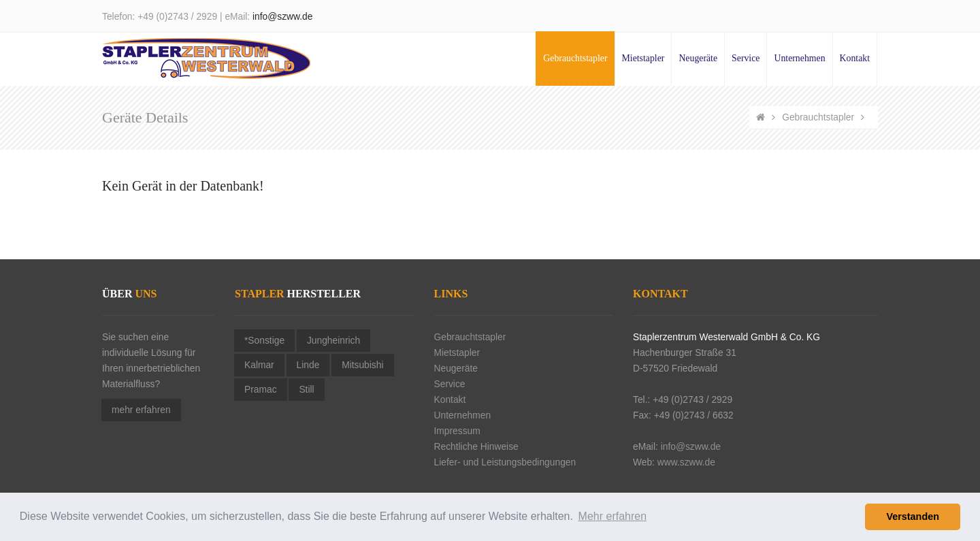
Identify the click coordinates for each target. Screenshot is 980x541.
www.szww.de (686, 462)
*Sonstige (264, 341)
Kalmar (259, 365)
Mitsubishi (362, 365)
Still (306, 390)
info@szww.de (282, 17)
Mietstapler (643, 58)
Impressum (457, 431)
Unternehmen (799, 58)
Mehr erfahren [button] (613, 516)
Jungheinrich (333, 341)
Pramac (261, 390)
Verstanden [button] (913, 517)
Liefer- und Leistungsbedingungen (505, 462)
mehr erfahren (141, 410)
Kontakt (855, 58)
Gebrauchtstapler (575, 58)
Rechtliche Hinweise (476, 447)
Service (746, 58)
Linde (308, 365)
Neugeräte (698, 58)
